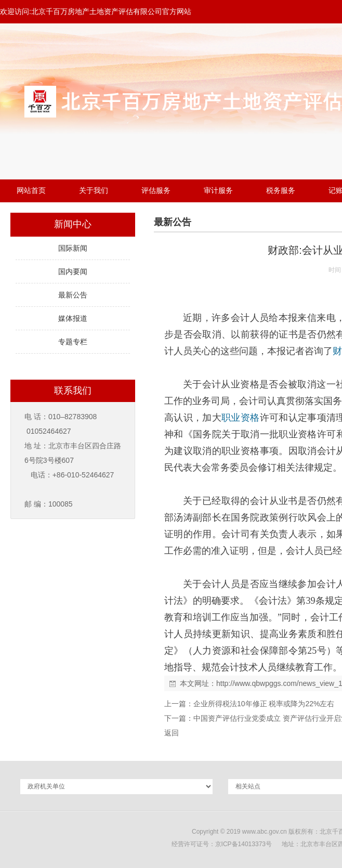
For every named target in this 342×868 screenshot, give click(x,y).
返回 (172, 733)
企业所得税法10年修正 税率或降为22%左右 (264, 704)
